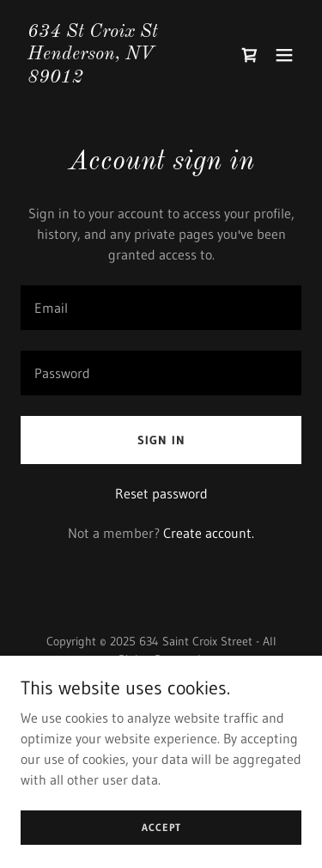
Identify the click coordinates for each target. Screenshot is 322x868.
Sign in (161, 440)
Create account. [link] (209, 533)
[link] (119, 77)
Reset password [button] (161, 493)
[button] (284, 55)
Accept (161, 827)
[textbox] (161, 308)
